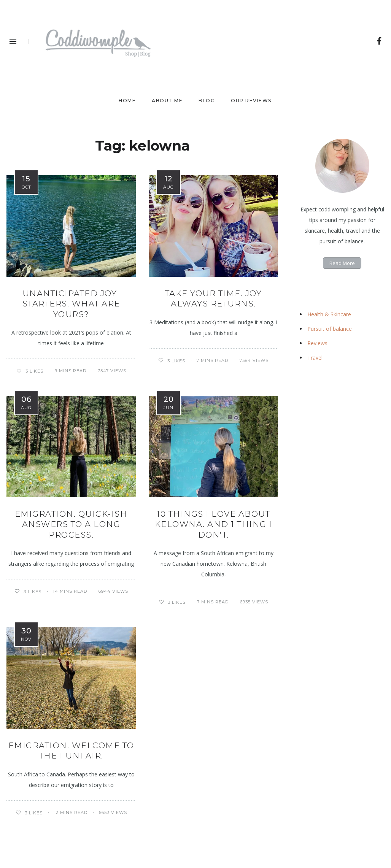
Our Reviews (251, 101)
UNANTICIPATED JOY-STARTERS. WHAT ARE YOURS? (71, 304)
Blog (207, 101)
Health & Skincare (329, 314)
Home (127, 101)
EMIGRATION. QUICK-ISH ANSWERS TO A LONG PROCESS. (71, 524)
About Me (167, 101)
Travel (315, 358)
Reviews (317, 343)
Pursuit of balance (330, 329)
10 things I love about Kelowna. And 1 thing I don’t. (214, 524)
